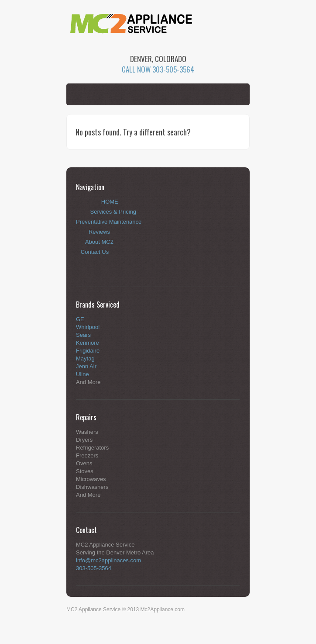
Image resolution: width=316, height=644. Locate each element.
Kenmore (88, 343)
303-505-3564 (94, 568)
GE (80, 319)
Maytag (85, 358)
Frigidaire (88, 351)
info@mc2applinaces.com (108, 560)
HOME (110, 202)
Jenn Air (86, 366)
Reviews (99, 232)
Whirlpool (88, 327)
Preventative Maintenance (109, 222)
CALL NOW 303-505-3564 (158, 69)
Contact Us (95, 252)
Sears (83, 335)
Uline (82, 374)
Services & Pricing (113, 212)
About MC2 (100, 242)
